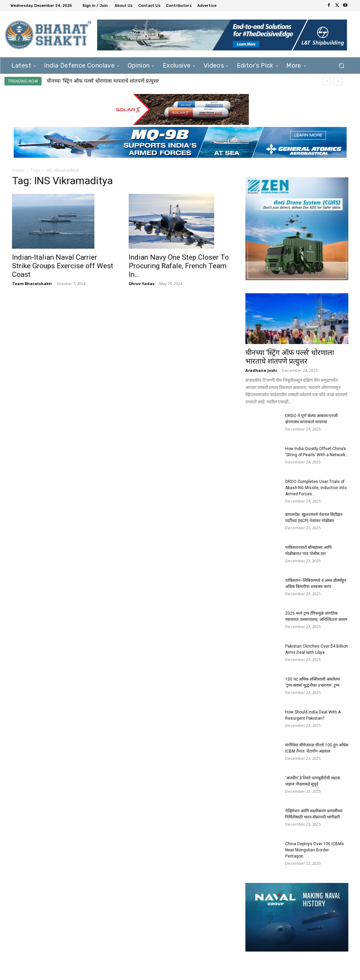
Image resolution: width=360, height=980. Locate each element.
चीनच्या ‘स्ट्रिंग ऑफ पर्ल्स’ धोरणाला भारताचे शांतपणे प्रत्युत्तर (103, 81)
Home (18, 170)
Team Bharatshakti (32, 284)
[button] (342, 66)
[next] (338, 81)
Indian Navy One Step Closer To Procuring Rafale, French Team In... (179, 266)
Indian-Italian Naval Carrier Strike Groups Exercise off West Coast (63, 266)
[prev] (327, 81)
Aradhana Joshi (261, 370)
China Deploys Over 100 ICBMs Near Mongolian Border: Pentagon (315, 850)
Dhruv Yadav (142, 284)
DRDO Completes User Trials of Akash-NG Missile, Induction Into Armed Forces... (316, 488)
